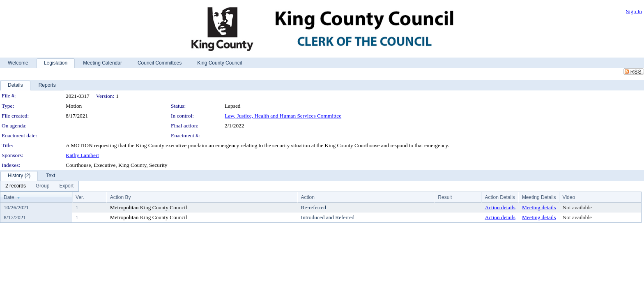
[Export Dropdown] (66, 186)
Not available (577, 207)
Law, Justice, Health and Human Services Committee (283, 116)
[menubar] (39, 186)
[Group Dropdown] (43, 186)
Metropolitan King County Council (149, 207)
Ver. (80, 197)
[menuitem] (16, 186)
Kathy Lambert (82, 155)
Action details (500, 207)
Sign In (634, 11)
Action (308, 197)
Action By (121, 197)
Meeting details (539, 207)
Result (445, 197)
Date (9, 197)
